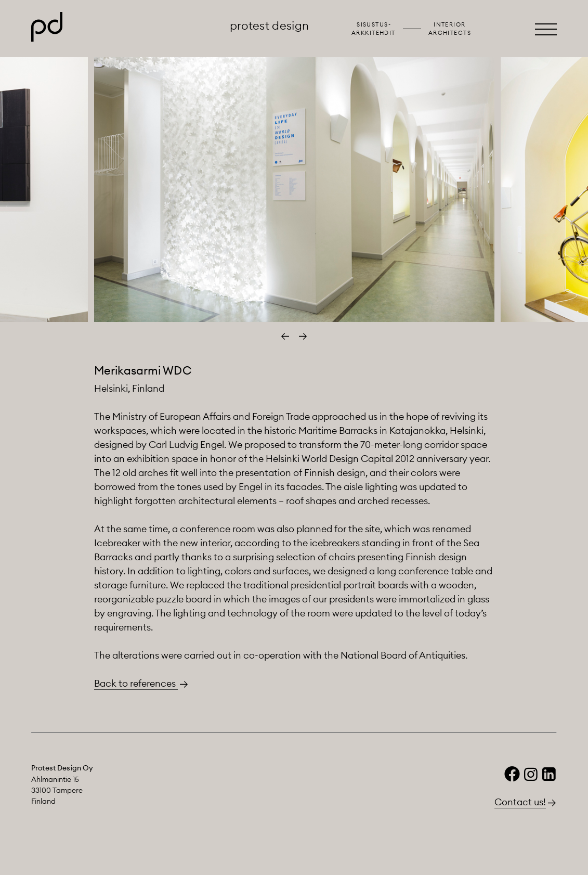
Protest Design (270, 25)
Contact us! (520, 802)
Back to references (136, 683)
